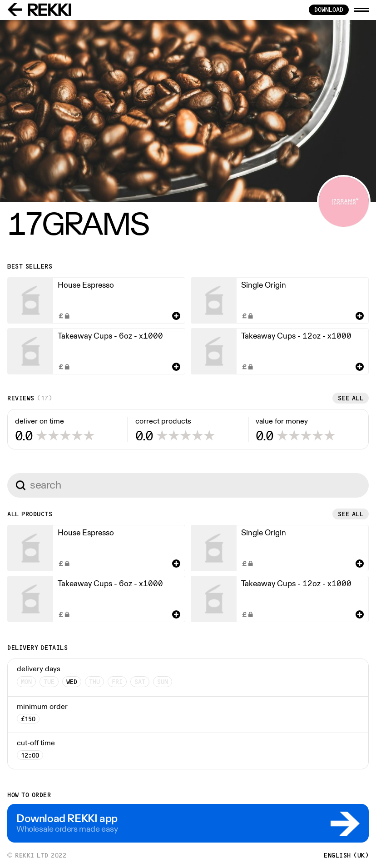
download (329, 10)
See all (351, 398)
